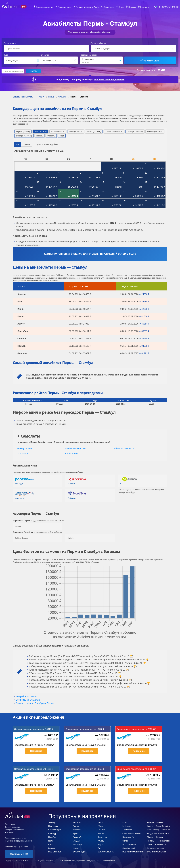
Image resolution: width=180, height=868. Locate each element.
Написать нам (19, 854)
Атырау (101, 841)
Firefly (125, 822)
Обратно (45, 55)
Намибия (52, 837)
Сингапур (52, 833)
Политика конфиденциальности (19, 841)
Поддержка (108, 7)
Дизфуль (77, 822)
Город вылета (10, 43)
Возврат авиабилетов (14, 830)
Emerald (101, 830)
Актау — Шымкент (155, 822)
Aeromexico (127, 830)
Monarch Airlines (129, 844)
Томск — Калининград (157, 844)
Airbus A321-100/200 (124, 448)
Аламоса (77, 830)
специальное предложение (109, 79)
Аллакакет (77, 844)
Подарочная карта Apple (88, 7)
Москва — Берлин (155, 837)
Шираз (100, 844)
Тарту (100, 822)
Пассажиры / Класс (88, 55)
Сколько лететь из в (35, 703)
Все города (79, 852)
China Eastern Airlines (132, 833)
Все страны (54, 852)
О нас (120, 7)
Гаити (51, 841)
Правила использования (16, 838)
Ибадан (76, 841)
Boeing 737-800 (25, 448)
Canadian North (129, 848)
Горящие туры (66, 7)
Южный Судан (54, 830)
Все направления (156, 852)
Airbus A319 (71, 453)
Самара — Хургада (155, 848)
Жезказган (102, 837)
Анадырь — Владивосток (158, 833)
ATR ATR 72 (23, 453)
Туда (6, 55)
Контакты (143, 7)
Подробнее (36, 751)
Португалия (53, 826)
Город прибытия (98, 43)
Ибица (100, 826)
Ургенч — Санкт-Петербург (159, 826)
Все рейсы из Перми (26, 696)
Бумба (76, 833)
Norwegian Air (128, 837)
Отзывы (131, 7)
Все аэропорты (106, 852)
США (50, 844)
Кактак (76, 848)
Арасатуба (78, 837)
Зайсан (101, 833)
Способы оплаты (12, 827)
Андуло (76, 826)
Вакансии (9, 832)
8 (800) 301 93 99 (169, 7)
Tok (99, 848)
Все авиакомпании (133, 852)
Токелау (52, 822)
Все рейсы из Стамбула (28, 700)
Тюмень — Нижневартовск (159, 841)
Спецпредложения (46, 7)
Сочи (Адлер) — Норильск (158, 830)
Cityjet (125, 841)
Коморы (52, 848)
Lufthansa (127, 826)
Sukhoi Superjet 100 (76, 448)
